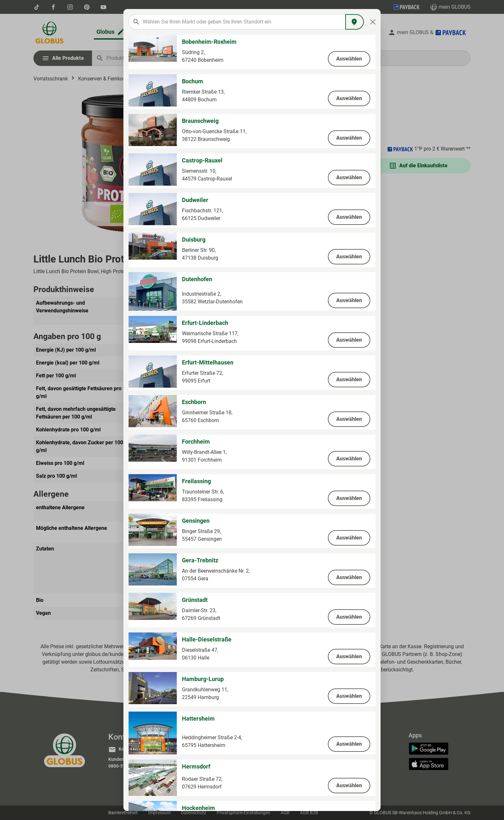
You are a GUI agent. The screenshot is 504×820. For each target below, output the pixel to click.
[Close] (373, 22)
